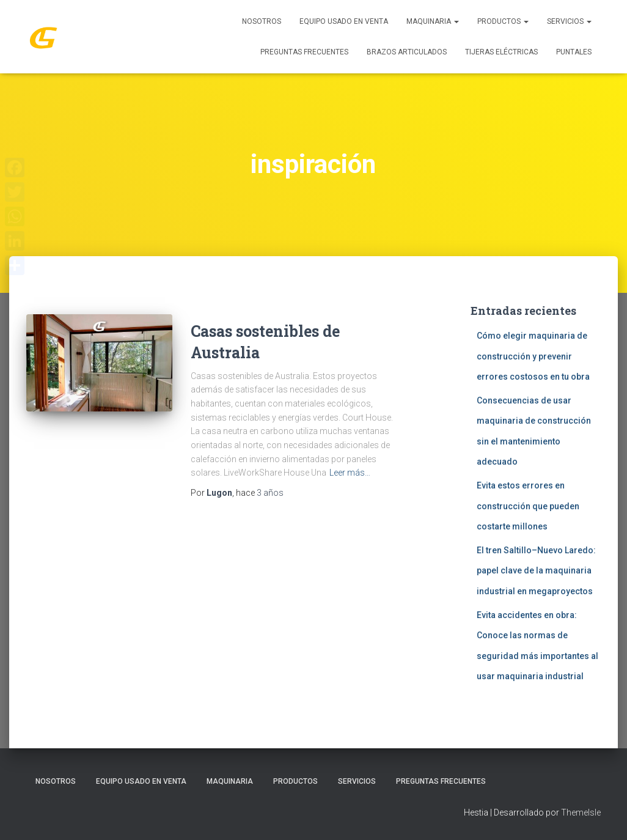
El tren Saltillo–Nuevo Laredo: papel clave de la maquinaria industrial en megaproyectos (536, 571)
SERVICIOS (569, 21)
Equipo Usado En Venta (344, 21)
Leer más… (350, 473)
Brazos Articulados (407, 52)
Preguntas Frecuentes (304, 52)
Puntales (574, 52)
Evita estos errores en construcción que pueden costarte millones (528, 506)
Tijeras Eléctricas (501, 52)
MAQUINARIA (433, 21)
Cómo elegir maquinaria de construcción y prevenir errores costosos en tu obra (533, 356)
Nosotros (262, 21)
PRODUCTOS (503, 21)
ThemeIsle (581, 812)
